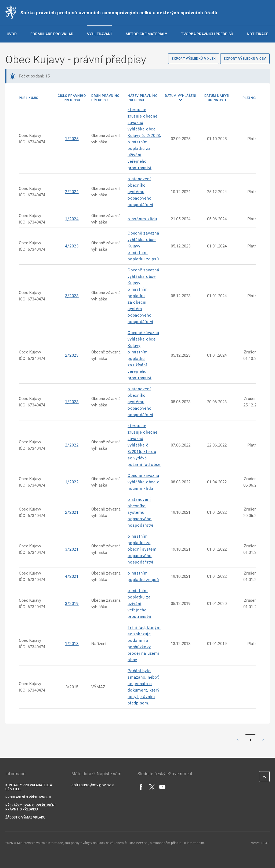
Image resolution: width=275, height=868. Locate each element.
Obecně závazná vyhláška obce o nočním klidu (144, 482)
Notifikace (258, 34)
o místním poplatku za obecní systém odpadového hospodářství (142, 549)
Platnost (251, 98)
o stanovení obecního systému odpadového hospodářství (140, 192)
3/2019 (72, 604)
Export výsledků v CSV (245, 59)
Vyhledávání (99, 34)
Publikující (29, 98)
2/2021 (72, 512)
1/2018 (72, 644)
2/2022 (72, 445)
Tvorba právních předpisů (207, 34)
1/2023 (72, 402)
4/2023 (72, 246)
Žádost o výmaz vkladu (25, 817)
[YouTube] (162, 787)
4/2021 (72, 576)
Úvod (12, 34)
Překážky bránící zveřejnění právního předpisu (30, 807)
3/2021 (72, 549)
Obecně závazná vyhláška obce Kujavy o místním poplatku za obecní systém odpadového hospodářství (143, 296)
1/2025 (72, 139)
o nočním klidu (142, 219)
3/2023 (72, 296)
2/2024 (72, 192)
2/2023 (72, 355)
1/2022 (72, 482)
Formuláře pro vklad (52, 34)
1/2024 (72, 219)
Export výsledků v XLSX (194, 59)
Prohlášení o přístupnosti (28, 797)
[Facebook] (141, 787)
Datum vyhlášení (181, 96)
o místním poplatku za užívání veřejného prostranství (140, 604)
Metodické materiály (146, 34)
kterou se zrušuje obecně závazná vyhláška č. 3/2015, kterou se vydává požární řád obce (144, 445)
